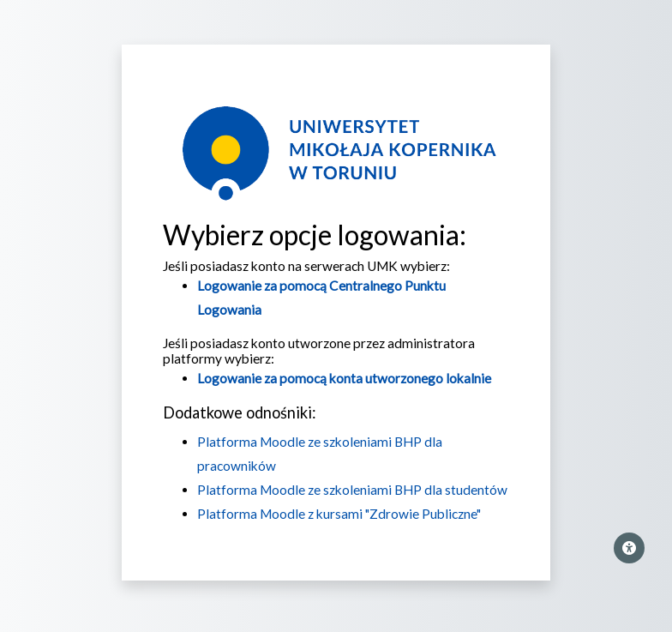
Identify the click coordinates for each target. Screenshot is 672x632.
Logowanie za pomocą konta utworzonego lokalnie (344, 378)
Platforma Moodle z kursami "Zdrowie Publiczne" (339, 514)
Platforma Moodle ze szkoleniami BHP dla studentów (352, 490)
